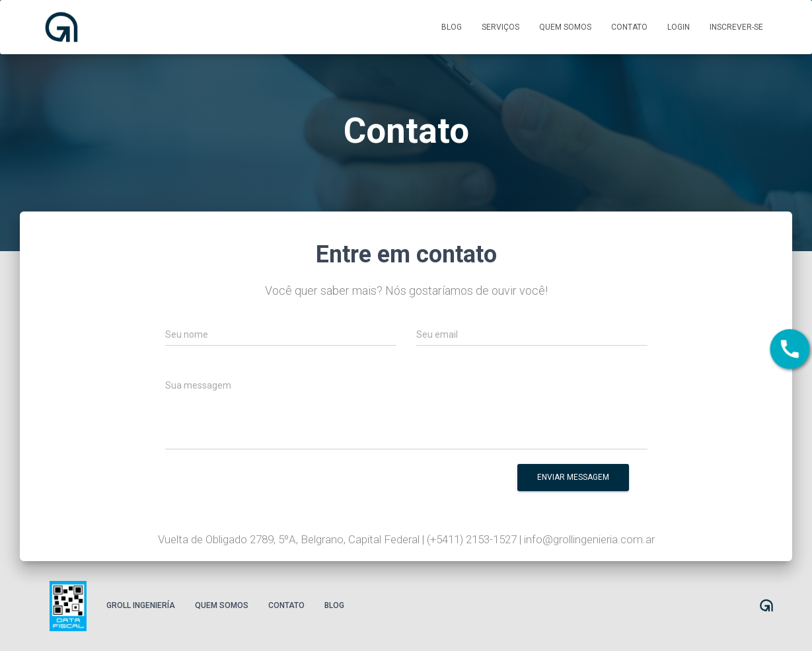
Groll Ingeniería (141, 605)
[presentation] (389, 486)
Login (679, 27)
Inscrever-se (736, 27)
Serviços (500, 27)
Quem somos (565, 27)
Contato (629, 27)
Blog (452, 27)
